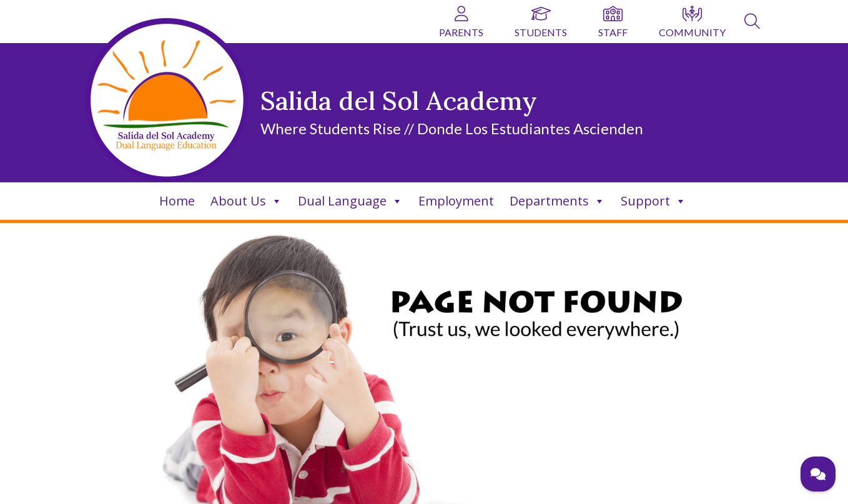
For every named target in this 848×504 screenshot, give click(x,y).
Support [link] (653, 201)
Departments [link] (557, 201)
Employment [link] (456, 201)
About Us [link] (246, 201)
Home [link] (177, 201)
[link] (752, 23)
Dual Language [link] (350, 201)
